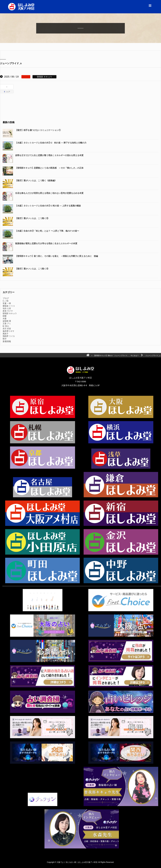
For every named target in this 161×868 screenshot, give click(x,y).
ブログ (6, 298)
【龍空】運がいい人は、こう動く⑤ (32, 218)
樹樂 (5, 316)
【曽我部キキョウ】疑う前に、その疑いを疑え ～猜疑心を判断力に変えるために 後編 (57, 256)
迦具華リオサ (8, 331)
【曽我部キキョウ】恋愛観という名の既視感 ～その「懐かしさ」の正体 (49, 168)
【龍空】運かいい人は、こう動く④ (32, 269)
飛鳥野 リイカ (9, 336)
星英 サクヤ (8, 311)
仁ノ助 (6, 301)
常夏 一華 (7, 303)
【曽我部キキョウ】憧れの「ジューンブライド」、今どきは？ (116, 355)
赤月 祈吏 (7, 329)
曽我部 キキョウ (10, 313)
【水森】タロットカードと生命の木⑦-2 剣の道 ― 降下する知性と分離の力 (53, 143)
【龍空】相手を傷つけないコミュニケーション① (38, 130)
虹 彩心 (6, 326)
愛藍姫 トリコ (9, 306)
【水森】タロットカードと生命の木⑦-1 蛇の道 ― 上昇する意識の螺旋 (48, 206)
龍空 (5, 339)
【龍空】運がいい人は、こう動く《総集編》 (36, 180)
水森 (5, 318)
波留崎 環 (7, 321)
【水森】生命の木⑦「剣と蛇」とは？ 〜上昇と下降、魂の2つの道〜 (47, 231)
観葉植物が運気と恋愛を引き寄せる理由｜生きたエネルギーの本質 (46, 243)
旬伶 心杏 (7, 308)
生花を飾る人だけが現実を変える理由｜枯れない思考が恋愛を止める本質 (49, 193)
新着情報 (7, 341)
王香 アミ (7, 324)
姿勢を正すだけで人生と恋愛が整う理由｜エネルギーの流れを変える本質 (49, 155)
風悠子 (6, 334)
